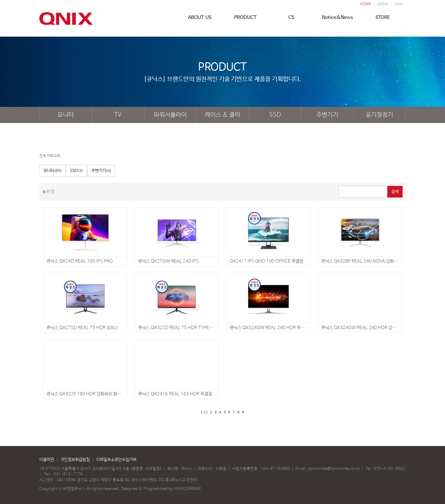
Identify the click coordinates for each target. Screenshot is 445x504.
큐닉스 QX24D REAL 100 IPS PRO (80, 261)
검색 (395, 192)
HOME (365, 4)
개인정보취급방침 (75, 460)
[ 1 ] (204, 412)
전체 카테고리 (50, 156)
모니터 (66, 115)
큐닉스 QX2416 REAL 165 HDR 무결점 (175, 394)
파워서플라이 (170, 115)
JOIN (399, 4)
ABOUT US (200, 20)
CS (291, 20)
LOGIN (383, 4)
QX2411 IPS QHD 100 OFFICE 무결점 (266, 261)
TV (118, 115)
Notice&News (337, 20)
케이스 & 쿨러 (222, 115)
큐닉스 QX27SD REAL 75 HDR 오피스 (82, 328)
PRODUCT (246, 20)
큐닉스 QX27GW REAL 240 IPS (168, 261)
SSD (275, 115)
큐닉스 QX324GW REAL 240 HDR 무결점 (269, 328)
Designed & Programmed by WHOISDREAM (161, 489)
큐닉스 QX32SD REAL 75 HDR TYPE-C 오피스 (183, 328)
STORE (383, 20)
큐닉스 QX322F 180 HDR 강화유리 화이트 (86, 394)
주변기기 (327, 115)
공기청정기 (379, 115)
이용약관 (47, 460)
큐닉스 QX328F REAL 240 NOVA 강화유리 (362, 261)
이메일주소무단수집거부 (116, 460)
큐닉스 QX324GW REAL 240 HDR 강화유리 (363, 328)
